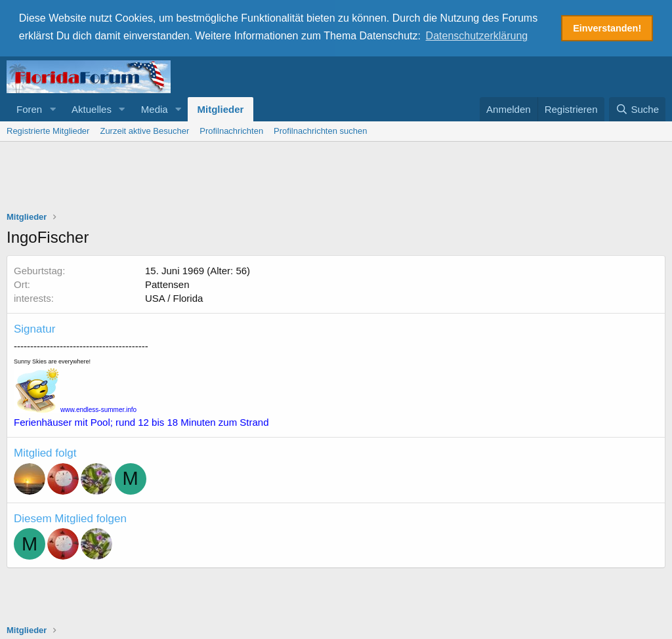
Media (155, 108)
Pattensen (167, 283)
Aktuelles (92, 108)
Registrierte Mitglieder (48, 130)
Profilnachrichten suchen (320, 130)
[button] (52, 108)
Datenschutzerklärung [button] (477, 36)
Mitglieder (221, 108)
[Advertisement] (336, 176)
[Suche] (637, 108)
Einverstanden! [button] (607, 28)
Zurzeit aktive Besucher (144, 130)
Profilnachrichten (231, 130)
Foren (29, 108)
